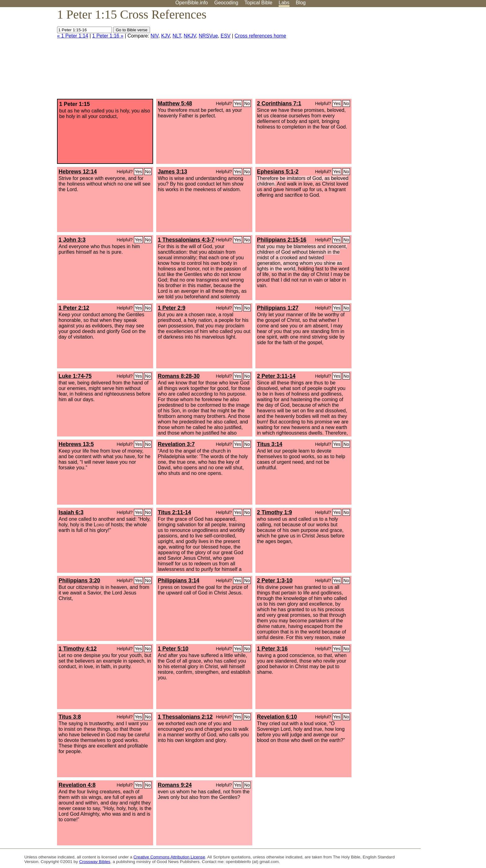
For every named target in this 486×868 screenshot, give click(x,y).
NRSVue (208, 36)
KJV (166, 36)
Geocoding (226, 3)
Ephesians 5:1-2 (278, 172)
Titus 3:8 (70, 717)
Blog (301, 3)
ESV (226, 36)
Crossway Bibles (95, 862)
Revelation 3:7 (176, 444)
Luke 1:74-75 (75, 376)
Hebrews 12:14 (78, 172)
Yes (238, 103)
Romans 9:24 (175, 785)
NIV (155, 36)
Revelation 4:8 (77, 785)
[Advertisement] (423, 55)
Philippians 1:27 (278, 308)
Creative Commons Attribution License (169, 857)
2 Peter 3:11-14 (276, 376)
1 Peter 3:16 (272, 649)
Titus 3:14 (270, 444)
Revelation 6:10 (277, 717)
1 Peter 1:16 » (108, 36)
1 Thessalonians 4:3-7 (186, 240)
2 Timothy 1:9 (274, 512)
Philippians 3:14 (179, 581)
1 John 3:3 (72, 240)
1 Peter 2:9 (172, 308)
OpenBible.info (192, 3)
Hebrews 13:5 (76, 444)
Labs (284, 3)
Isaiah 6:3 (71, 512)
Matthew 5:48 (175, 103)
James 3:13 (172, 172)
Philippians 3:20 (79, 581)
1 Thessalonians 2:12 (185, 717)
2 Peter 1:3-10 (275, 581)
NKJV (190, 36)
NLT (177, 36)
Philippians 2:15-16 (282, 240)
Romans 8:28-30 (179, 376)
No (247, 103)
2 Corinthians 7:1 (279, 103)
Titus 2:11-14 (174, 512)
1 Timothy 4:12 (78, 649)
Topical (258, 3)
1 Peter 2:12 (74, 308)
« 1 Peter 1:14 (73, 36)
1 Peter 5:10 (173, 649)
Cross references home (260, 36)
